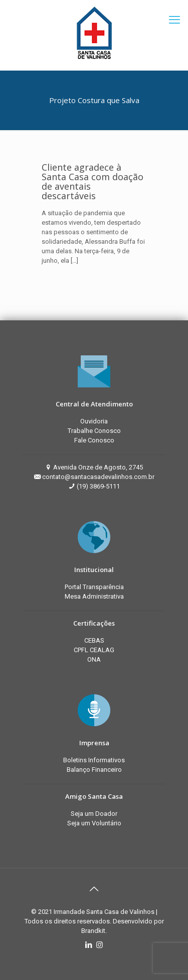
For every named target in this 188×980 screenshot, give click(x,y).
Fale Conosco (94, 440)
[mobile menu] (174, 20)
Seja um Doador (94, 814)
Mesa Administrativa (94, 596)
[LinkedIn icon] (89, 945)
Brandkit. (94, 931)
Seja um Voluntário (94, 823)
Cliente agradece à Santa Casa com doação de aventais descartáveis (92, 181)
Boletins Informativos (94, 760)
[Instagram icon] (100, 945)
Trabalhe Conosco (94, 431)
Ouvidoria (94, 421)
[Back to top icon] (94, 889)
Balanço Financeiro (94, 770)
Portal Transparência (94, 587)
